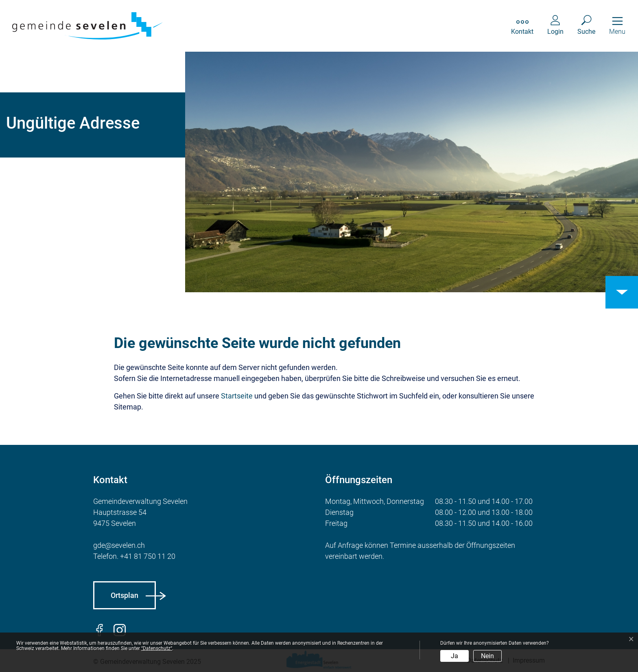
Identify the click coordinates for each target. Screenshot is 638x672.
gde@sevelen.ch (119, 545)
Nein (487, 656)
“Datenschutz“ (157, 648)
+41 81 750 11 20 (148, 556)
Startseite (237, 396)
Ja (454, 656)
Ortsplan (125, 595)
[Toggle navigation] (617, 26)
